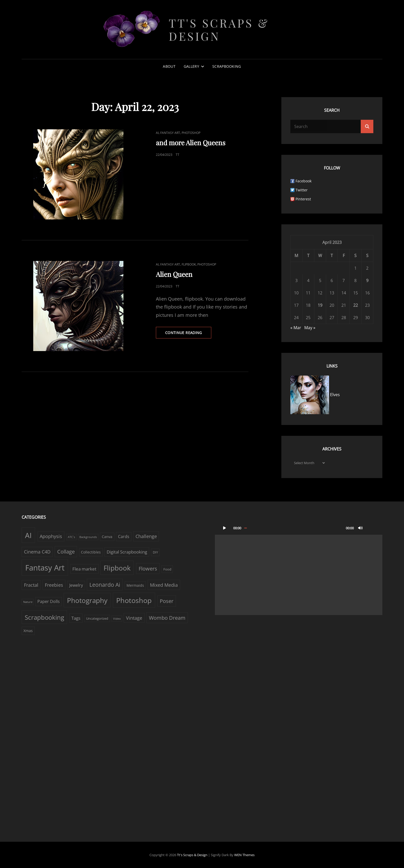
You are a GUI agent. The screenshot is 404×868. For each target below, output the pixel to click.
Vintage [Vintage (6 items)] (134, 618)
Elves (315, 395)
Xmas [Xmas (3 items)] (28, 631)
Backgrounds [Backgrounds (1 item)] (88, 537)
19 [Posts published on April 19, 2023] (320, 305)
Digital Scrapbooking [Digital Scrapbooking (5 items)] (127, 552)
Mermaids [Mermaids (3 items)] (135, 585)
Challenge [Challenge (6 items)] (146, 536)
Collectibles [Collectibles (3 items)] (91, 552)
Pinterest (303, 199)
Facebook (304, 181)
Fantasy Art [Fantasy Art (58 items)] (45, 568)
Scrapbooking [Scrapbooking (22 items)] (44, 617)
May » (310, 328)
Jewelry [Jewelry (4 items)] (76, 585)
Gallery (191, 66)
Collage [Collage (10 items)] (66, 552)
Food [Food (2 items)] (167, 569)
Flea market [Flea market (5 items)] (84, 569)
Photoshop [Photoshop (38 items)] (134, 600)
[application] (299, 568)
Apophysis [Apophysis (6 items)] (51, 536)
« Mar (296, 328)
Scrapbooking (227, 66)
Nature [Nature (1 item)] (28, 602)
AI (157, 133)
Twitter (302, 190)
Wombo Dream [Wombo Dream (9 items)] (167, 618)
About (169, 66)
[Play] (224, 528)
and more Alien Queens (191, 143)
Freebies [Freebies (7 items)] (54, 585)
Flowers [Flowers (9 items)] (148, 569)
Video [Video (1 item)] (117, 619)
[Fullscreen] (371, 528)
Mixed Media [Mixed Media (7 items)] (164, 585)
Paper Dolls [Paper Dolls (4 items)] (49, 601)
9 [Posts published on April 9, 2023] (367, 280)
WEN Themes (244, 855)
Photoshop (191, 133)
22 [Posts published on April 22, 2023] (356, 305)
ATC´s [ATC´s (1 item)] (71, 537)
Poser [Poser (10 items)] (167, 601)
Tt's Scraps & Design (219, 29)
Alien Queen (174, 274)
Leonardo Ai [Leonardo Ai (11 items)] (105, 585)
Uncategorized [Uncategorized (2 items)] (97, 618)
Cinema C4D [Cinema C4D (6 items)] (37, 552)
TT (178, 155)
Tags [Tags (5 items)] (76, 618)
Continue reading (188, 334)
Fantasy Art (170, 133)
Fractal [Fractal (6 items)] (31, 585)
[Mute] (360, 528)
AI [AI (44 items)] (28, 535)
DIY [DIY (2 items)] (155, 552)
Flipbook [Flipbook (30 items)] (117, 568)
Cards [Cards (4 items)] (124, 537)
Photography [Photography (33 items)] (87, 600)
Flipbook (189, 264)
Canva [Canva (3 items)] (107, 537)
